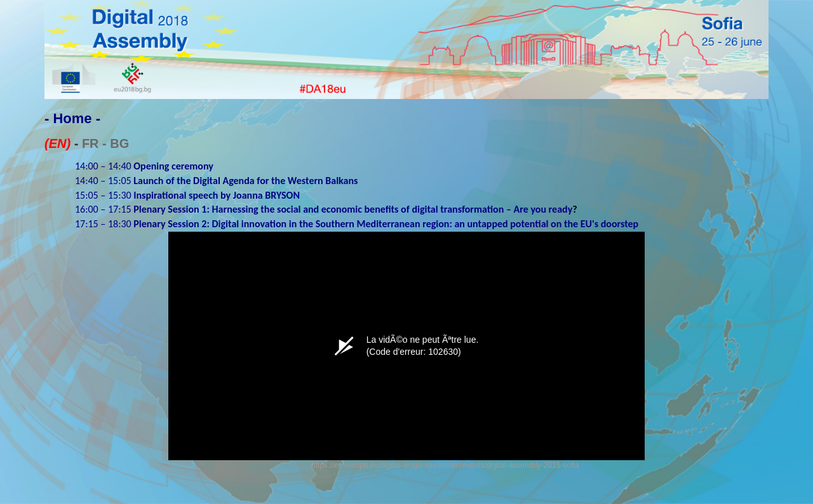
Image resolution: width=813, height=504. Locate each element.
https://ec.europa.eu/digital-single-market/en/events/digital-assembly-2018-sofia (445, 465)
